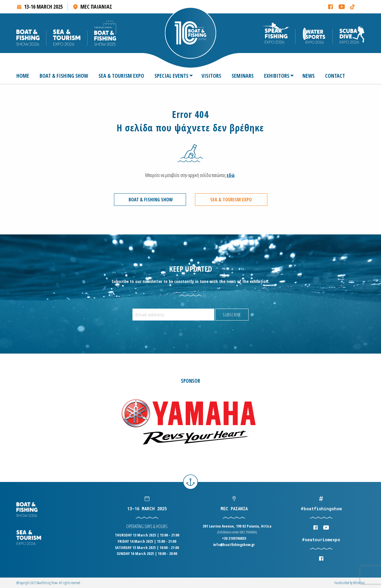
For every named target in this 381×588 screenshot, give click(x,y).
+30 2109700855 (234, 538)
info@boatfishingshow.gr (234, 545)
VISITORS (211, 76)
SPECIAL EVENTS (171, 76)
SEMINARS (243, 76)
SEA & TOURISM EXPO (121, 76)
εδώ (231, 175)
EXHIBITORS (277, 76)
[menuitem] (25, 76)
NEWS (309, 76)
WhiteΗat (359, 583)
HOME (23, 76)
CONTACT (335, 76)
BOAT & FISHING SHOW (64, 76)
